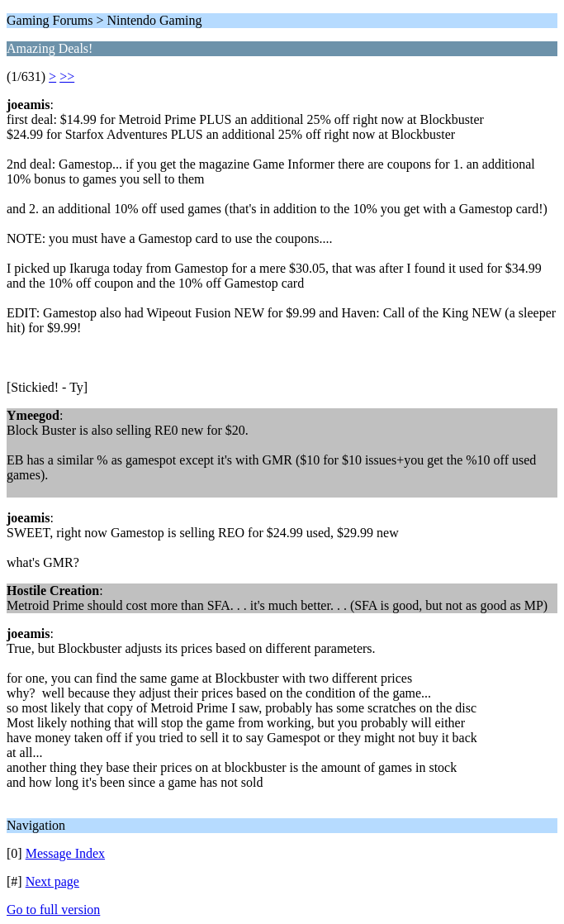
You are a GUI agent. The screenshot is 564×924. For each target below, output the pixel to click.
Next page (52, 881)
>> (67, 76)
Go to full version (53, 910)
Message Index (65, 853)
